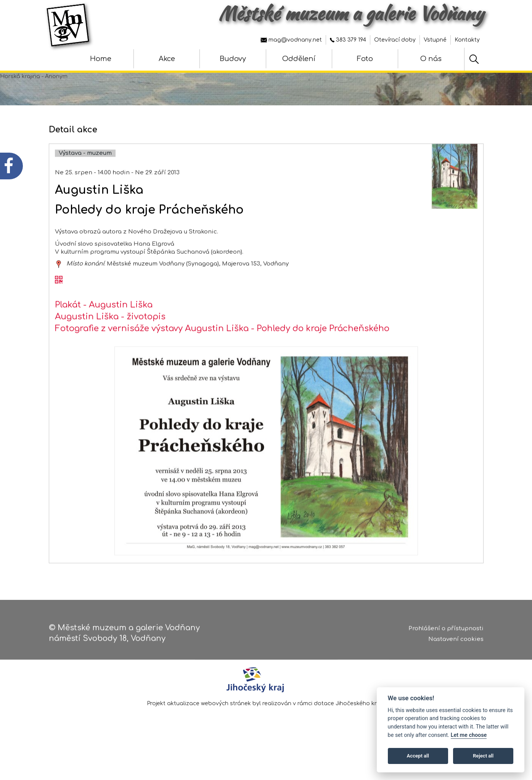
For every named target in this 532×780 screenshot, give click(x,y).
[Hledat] (474, 59)
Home (101, 59)
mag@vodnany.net (291, 40)
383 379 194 (348, 40)
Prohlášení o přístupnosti (446, 631)
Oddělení (299, 59)
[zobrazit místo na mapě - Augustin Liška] (59, 288)
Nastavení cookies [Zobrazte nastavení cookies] (456, 642)
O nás (431, 59)
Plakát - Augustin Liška (104, 329)
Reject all (483, 756)
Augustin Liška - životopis (110, 340)
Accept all (418, 756)
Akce (167, 59)
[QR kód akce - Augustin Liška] (59, 304)
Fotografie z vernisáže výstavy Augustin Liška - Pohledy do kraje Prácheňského (222, 353)
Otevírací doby (395, 40)
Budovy (233, 59)
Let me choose (469, 735)
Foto (365, 59)
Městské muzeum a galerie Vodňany (351, 13)
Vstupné (435, 40)
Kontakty (467, 40)
